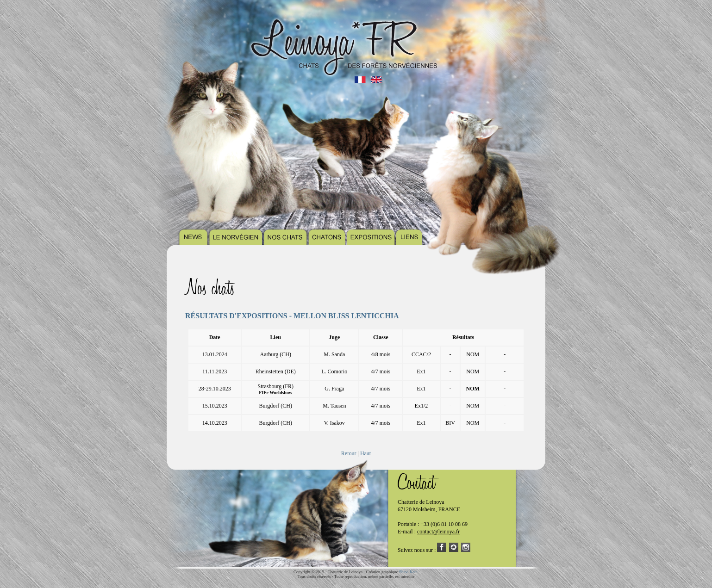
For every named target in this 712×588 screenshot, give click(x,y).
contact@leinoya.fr (438, 532)
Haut (365, 453)
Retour (349, 453)
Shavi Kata (408, 572)
